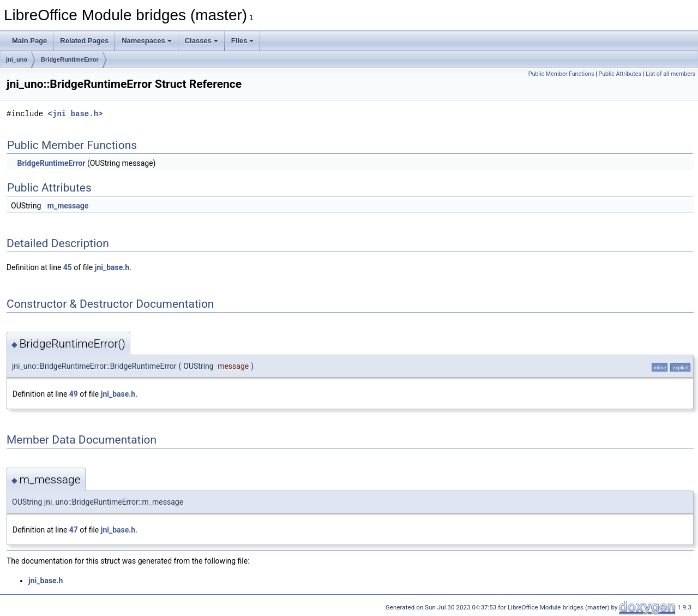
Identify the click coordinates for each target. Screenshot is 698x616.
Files (243, 41)
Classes (201, 41)
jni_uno (17, 59)
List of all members (670, 74)
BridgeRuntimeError (70, 59)
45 (68, 267)
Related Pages (84, 41)
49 (74, 394)
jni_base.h (75, 114)
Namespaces (147, 41)
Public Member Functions (561, 74)
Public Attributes (620, 74)
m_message (68, 206)
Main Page (29, 41)
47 (74, 530)
